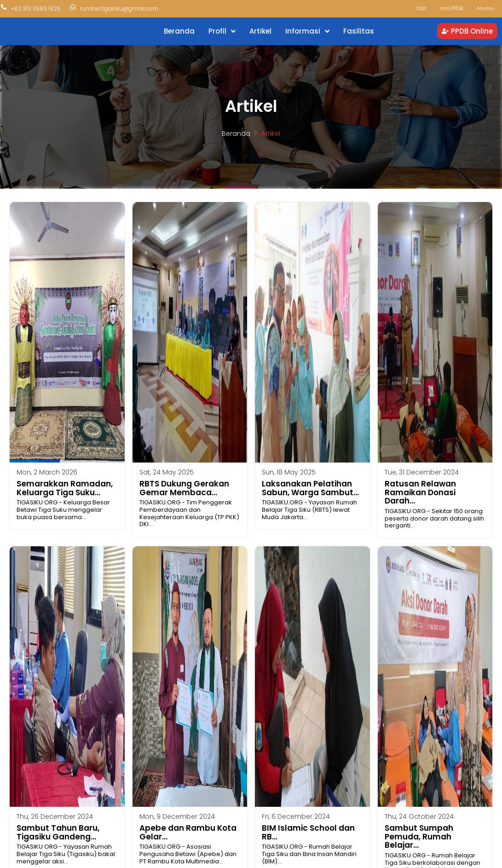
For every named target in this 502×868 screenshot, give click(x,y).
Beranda (236, 133)
